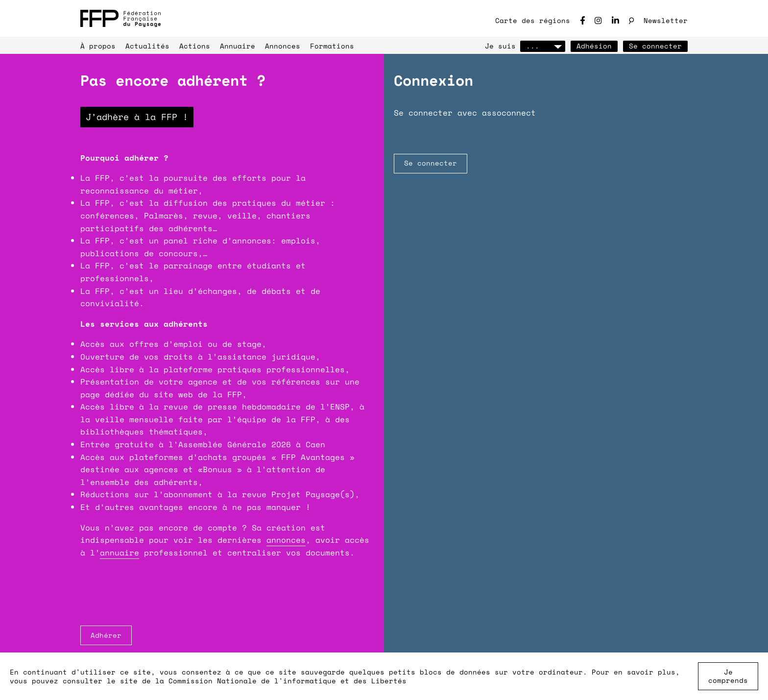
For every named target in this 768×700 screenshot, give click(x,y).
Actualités (147, 46)
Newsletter (666, 20)
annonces (286, 540)
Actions (195, 46)
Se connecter (655, 46)
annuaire (120, 553)
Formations (332, 46)
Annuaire (238, 46)
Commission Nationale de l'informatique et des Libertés (288, 681)
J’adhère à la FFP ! (137, 117)
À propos (98, 46)
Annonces (283, 46)
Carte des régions (533, 20)
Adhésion (594, 46)
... (543, 46)
